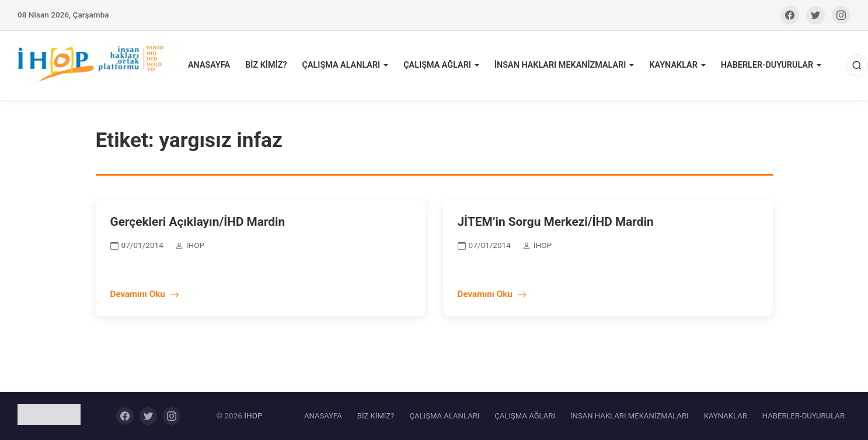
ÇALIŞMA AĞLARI (437, 65)
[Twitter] (815, 15)
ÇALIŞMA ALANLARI (341, 65)
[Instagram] (841, 15)
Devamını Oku (145, 294)
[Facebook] (790, 15)
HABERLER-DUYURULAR (767, 65)
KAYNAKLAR (673, 65)
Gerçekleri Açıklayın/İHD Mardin (198, 222)
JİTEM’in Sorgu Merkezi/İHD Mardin (556, 222)
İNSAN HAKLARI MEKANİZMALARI (560, 65)
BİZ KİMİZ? (266, 65)
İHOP (253, 415)
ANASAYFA (209, 65)
